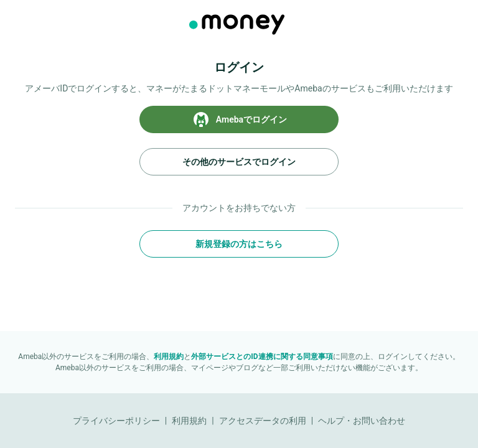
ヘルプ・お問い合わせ (362, 421)
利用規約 (169, 357)
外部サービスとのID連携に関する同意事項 (262, 357)
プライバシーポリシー (116, 421)
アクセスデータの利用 (263, 421)
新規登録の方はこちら (239, 244)
